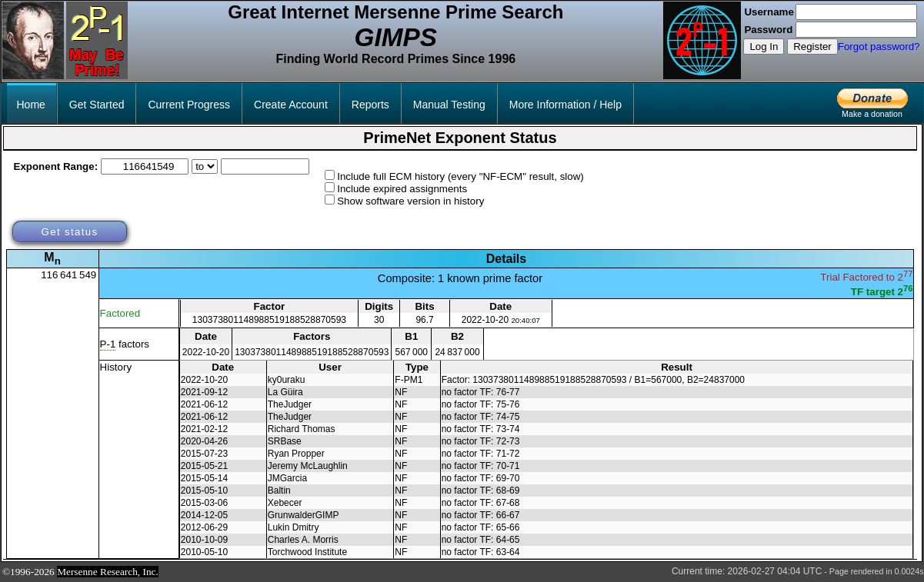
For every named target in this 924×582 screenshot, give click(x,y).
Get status (69, 232)
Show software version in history (410, 201)
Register (812, 47)
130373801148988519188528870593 (269, 320)
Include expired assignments (402, 189)
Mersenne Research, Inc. (108, 572)
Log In (764, 47)
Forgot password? (879, 47)
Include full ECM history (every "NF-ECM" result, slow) (460, 176)
